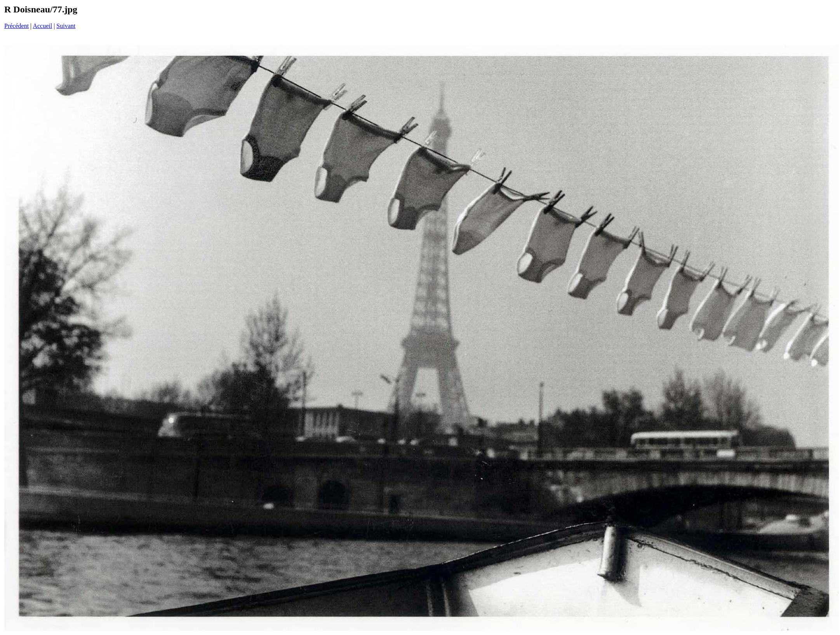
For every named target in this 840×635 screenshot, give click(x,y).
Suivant (66, 26)
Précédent (17, 26)
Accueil (42, 26)
